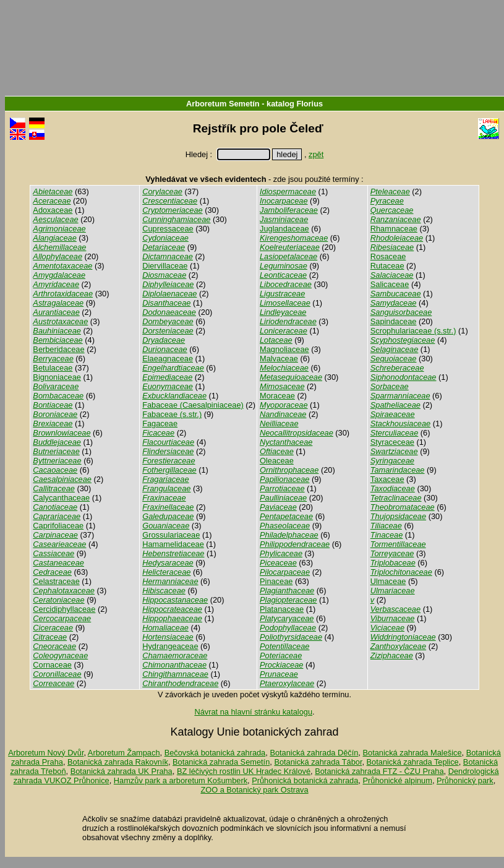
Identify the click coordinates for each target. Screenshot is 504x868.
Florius (310, 104)
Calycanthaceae (61, 498)
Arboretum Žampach (124, 753)
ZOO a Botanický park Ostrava (254, 790)
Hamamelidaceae (173, 544)
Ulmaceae (388, 581)
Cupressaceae (168, 229)
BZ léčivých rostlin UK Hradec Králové (244, 771)
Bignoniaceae (57, 377)
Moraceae (277, 396)
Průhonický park (465, 780)
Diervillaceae (165, 266)
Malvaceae (279, 359)
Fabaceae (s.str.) (172, 414)
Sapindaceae (394, 321)
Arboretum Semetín (223, 104)
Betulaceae (53, 368)
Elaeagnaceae (168, 359)
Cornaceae (52, 665)
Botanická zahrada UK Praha (122, 771)
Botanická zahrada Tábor (318, 762)
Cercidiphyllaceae (64, 609)
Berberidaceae (58, 349)
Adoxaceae (53, 210)
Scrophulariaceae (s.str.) (413, 331)
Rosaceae (388, 256)
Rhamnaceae (394, 229)
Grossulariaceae (171, 535)
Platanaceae (282, 609)
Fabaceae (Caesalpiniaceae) (193, 405)
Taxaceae (387, 479)
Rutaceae (387, 266)
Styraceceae (392, 442)
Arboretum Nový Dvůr (46, 753)
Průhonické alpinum (397, 780)
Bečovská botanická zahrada (215, 753)
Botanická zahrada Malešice (412, 753)
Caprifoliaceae (58, 526)
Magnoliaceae (284, 349)
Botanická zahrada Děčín (314, 753)
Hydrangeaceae (170, 646)
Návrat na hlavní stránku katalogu (253, 712)
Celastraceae (56, 581)
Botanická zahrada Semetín (221, 762)
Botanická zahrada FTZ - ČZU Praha (379, 771)
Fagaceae (160, 423)
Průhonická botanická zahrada (305, 780)
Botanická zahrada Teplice (413, 762)
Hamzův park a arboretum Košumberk (181, 780)
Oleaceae (277, 461)
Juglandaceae (284, 229)
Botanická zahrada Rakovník (118, 762)
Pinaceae (276, 581)
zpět (316, 154)
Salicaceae (390, 284)
